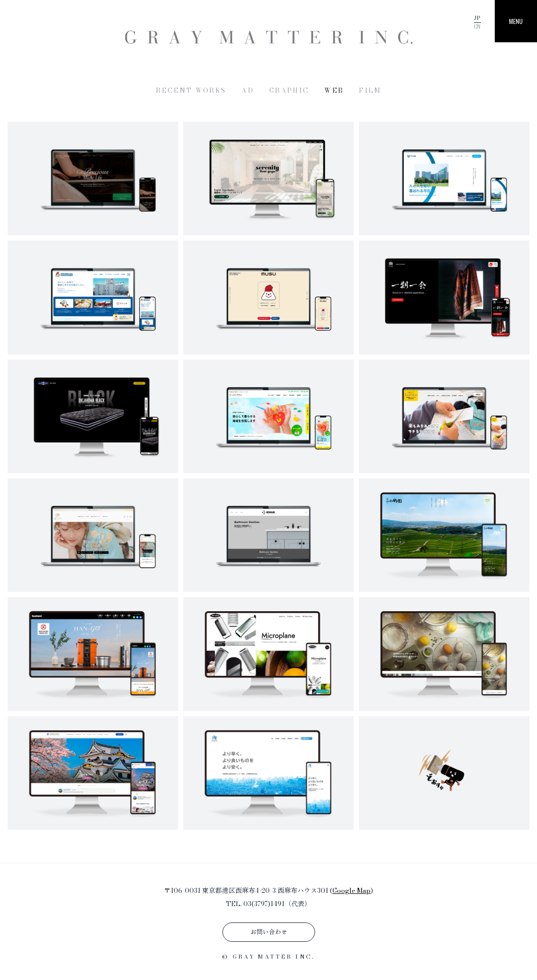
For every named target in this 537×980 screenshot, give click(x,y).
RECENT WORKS (191, 90)
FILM (370, 90)
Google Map (351, 890)
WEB (334, 90)
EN (477, 27)
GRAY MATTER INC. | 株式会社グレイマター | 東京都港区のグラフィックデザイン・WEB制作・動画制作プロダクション (268, 37)
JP (477, 18)
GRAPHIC (289, 90)
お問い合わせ (269, 932)
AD (248, 90)
